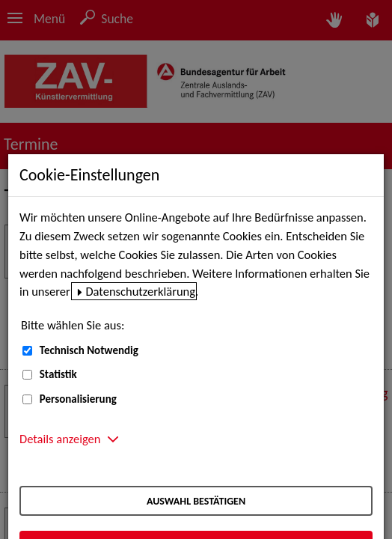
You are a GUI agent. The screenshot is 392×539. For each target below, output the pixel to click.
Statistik (58, 374)
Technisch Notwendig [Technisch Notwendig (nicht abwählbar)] (89, 350)
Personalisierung (78, 399)
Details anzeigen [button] (60, 439)
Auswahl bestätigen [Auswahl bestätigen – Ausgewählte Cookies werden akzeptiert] (196, 501)
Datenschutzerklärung (140, 291)
